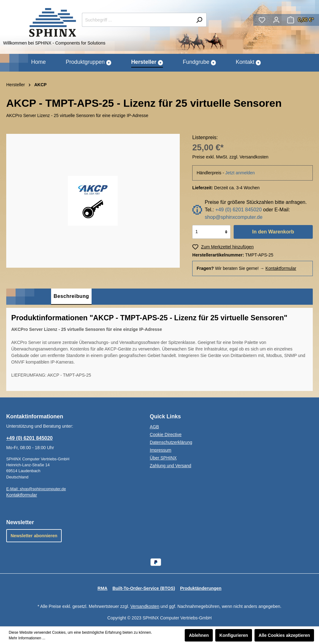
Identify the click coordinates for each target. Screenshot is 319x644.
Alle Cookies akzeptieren (284, 635)
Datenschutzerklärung (171, 442)
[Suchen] (199, 20)
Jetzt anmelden (240, 173)
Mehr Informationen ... (27, 638)
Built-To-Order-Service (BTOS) (144, 588)
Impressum (161, 450)
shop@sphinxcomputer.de (233, 217)
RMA (102, 588)
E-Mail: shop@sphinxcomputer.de (36, 489)
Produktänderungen (201, 588)
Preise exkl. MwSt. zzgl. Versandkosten (230, 157)
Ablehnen (199, 635)
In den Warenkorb (273, 232)
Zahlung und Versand (171, 466)
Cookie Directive (166, 435)
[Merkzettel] (262, 20)
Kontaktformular (281, 268)
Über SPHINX (163, 458)
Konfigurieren (234, 635)
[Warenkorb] (300, 20)
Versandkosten (145, 606)
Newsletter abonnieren (34, 536)
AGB (155, 427)
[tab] (71, 297)
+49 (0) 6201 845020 (238, 210)
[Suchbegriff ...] (137, 20)
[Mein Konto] (276, 20)
